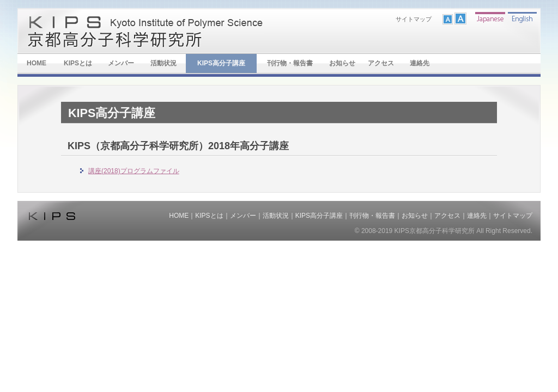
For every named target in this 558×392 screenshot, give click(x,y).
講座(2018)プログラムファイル (134, 171)
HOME (37, 63)
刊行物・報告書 (290, 63)
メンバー (121, 63)
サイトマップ (414, 19)
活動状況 (163, 63)
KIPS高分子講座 (221, 63)
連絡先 (420, 63)
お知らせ (342, 63)
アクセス (381, 63)
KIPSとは (78, 63)
